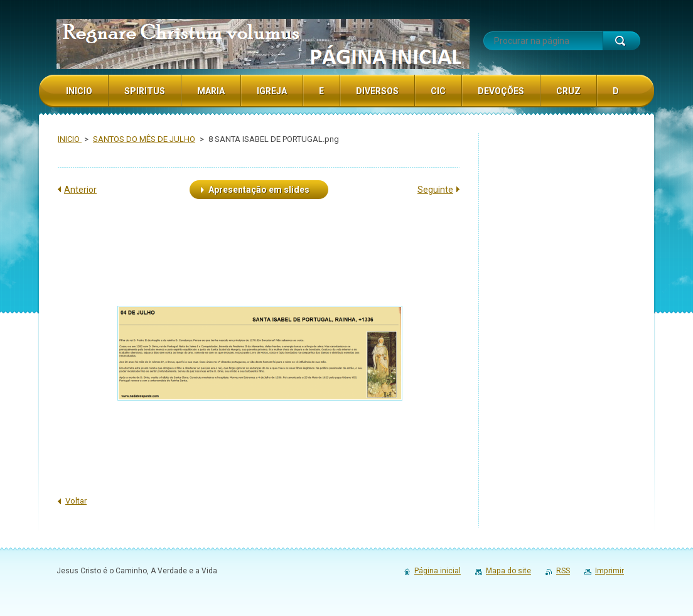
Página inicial (438, 571)
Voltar (76, 501)
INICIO (70, 139)
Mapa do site (508, 571)
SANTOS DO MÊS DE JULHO (144, 139)
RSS (563, 571)
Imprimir (610, 571)
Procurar (621, 41)
